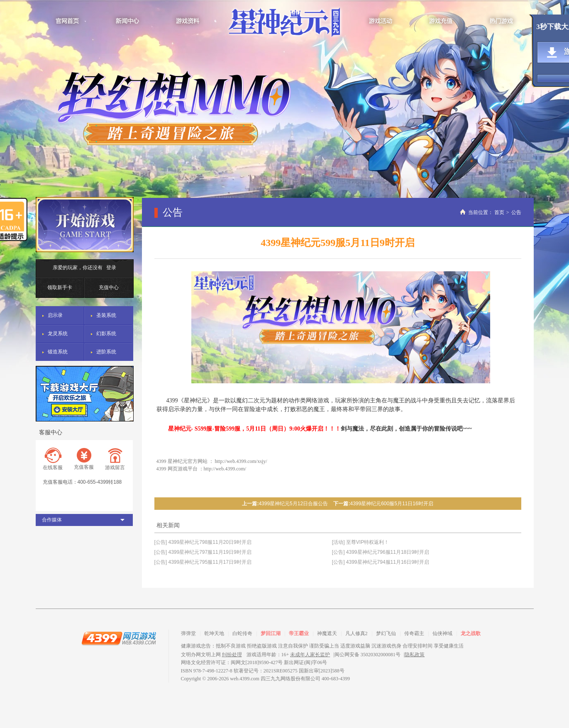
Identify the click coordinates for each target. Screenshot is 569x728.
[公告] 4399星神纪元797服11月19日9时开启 (203, 552)
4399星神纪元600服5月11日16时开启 (391, 504)
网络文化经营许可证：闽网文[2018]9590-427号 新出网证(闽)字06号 (254, 662)
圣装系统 (106, 315)
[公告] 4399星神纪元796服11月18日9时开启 (381, 552)
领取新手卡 (60, 287)
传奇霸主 (414, 633)
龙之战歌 (471, 633)
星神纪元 (285, 24)
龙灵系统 (58, 334)
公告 (516, 212)
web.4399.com (245, 679)
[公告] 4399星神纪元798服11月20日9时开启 (203, 542)
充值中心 (109, 287)
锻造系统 (58, 352)
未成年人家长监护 (310, 655)
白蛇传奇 (242, 633)
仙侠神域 (442, 633)
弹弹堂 (188, 633)
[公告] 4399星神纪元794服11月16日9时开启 (381, 562)
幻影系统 (106, 334)
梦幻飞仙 (386, 633)
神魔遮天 (327, 633)
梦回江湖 (271, 633)
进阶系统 (106, 352)
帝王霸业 (299, 633)
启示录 (55, 315)
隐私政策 (415, 655)
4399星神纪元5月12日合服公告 (293, 504)
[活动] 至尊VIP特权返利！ (360, 542)
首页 (499, 212)
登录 (111, 268)
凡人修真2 (357, 633)
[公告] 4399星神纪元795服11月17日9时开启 (203, 562)
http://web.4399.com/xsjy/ (241, 461)
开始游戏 (85, 225)
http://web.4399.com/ (225, 469)
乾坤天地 (214, 633)
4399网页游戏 (119, 638)
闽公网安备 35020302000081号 (368, 655)
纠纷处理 (232, 655)
